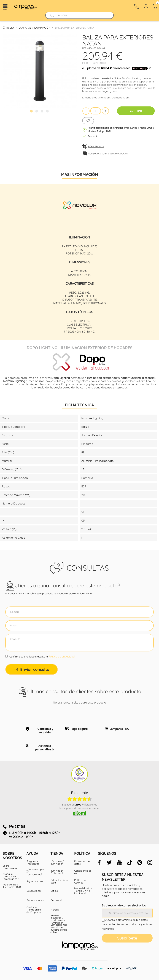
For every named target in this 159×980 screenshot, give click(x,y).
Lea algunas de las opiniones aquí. (80, 808)
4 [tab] (48, 112)
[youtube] (119, 863)
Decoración (57, 900)
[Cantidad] (96, 111)
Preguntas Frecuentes (33, 863)
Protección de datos (82, 863)
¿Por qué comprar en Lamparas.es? (11, 876)
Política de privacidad (62, 657)
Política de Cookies (80, 881)
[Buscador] (52, 15)
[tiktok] (130, 863)
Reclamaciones (35, 900)
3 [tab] (42, 112)
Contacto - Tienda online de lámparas (34, 910)
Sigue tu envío (35, 881)
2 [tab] (37, 112)
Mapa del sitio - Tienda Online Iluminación (83, 891)
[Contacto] (137, 6)
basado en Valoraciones (79, 805)
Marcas (55, 910)
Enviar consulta (32, 669)
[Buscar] (83, 15)
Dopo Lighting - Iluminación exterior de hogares (79, 347)
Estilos (54, 891)
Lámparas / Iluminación (57, 863)
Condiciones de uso (83, 872)
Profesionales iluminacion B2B (12, 886)
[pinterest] (140, 863)
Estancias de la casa (59, 881)
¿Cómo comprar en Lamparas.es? (36, 872)
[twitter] (109, 863)
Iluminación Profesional (57, 872)
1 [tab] (32, 112)
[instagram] (150, 863)
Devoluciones (34, 891)
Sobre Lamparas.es (10, 867)
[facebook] (99, 863)
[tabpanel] (40, 71)
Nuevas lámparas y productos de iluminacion (58, 919)
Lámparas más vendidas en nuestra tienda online (59, 928)
